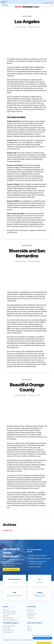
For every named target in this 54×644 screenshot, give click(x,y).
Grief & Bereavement (7, 632)
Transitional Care (31, 618)
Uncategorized (27, 16)
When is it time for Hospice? (9, 614)
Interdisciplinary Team (32, 614)
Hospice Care (6, 609)
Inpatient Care (30, 611)
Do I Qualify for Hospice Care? (42, 639)
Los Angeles (27, 22)
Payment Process (7, 628)
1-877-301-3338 (14, 582)
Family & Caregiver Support (9, 626)
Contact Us (29, 630)
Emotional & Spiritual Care (8, 630)
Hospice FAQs (6, 616)
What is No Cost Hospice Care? (10, 620)
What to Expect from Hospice (9, 611)
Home (28, 626)
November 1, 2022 (35, 27)
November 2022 (8, 530)
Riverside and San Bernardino (27, 253)
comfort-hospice (22, 27)
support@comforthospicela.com (14, 595)
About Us (29, 628)
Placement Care (31, 609)
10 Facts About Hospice (8, 618)
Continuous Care (31, 616)
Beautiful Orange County (27, 387)
